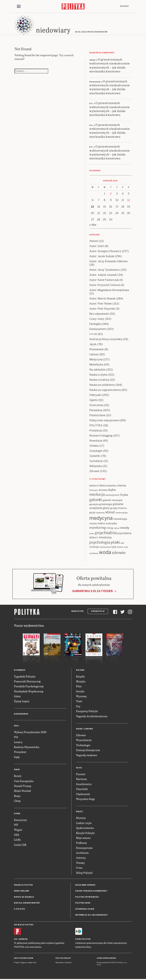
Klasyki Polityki (85, 833)
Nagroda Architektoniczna (92, 716)
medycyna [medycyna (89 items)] (101, 518)
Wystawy (81, 696)
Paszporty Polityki (87, 711)
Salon (17, 696)
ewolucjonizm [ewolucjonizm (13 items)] (112, 495)
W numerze (20, 670)
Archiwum (82, 853)
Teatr (79, 701)
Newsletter (77, 611)
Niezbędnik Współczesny (29, 691)
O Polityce (19, 909)
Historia (81, 818)
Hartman (81, 779)
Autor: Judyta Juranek (103, 275)
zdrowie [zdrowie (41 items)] (119, 553)
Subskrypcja (98, 611)
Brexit (18, 776)
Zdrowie (94, 471)
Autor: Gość (97, 246)
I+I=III (93, 334)
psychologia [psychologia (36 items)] (100, 542)
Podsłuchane (97, 415)
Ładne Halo (32, 963)
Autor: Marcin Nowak (102, 299)
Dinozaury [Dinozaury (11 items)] (94, 490)
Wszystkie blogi (85, 799)
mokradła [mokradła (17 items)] (111, 523)
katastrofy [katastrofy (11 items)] (100, 513)
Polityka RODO (83, 903)
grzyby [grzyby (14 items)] (114, 508)
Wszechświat (84, 740)
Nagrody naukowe (87, 755)
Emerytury (20, 820)
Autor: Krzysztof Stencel (105, 285)
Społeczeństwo (85, 828)
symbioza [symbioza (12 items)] (94, 553)
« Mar (93, 225)
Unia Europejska (24, 781)
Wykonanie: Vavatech (64, 963)
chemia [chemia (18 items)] (121, 486)
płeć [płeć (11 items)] (122, 543)
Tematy (80, 863)
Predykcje (96, 431)
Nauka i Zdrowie (85, 729)
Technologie (83, 745)
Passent (81, 774)
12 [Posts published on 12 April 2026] (128, 200)
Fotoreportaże (84, 848)
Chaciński (82, 789)
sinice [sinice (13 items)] (120, 547)
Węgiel (18, 830)
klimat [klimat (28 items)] (110, 512)
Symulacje (96, 461)
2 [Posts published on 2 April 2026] (111, 194)
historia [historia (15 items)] (122, 508)
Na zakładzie (97, 370)
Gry (78, 706)
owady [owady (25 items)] (125, 528)
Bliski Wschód (22, 791)
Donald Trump (23, 786)
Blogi (79, 768)
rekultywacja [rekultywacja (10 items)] (105, 547)
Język (93, 344)
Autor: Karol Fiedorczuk (104, 280)
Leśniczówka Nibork (106, 958)
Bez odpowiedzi (99, 314)
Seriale (80, 691)
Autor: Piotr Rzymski (102, 309)
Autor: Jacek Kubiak (102, 256)
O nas (79, 868)
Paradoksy (96, 410)
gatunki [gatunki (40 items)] (96, 500)
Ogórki (93, 400)
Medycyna (96, 359)
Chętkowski (83, 794)
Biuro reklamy (22, 891)
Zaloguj (124, 6)
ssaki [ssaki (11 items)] (126, 547)
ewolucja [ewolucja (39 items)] (97, 494)
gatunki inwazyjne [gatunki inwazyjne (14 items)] (113, 500)
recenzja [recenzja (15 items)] (94, 547)
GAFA (17, 840)
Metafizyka (96, 365)
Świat (17, 770)
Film (79, 686)
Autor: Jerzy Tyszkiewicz (105, 270)
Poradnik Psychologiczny (29, 686)
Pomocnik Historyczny (27, 681)
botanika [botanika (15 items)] (111, 486)
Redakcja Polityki (23, 885)
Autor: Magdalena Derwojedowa (109, 290)
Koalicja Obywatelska (27, 747)
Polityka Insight (63, 958)
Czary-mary (97, 319)
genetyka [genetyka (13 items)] (94, 504)
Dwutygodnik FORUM (24, 958)
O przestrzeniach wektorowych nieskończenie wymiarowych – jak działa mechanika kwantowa (110, 65)
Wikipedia (96, 466)
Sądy (17, 757)
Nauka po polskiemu (102, 385)
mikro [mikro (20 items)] (101, 523)
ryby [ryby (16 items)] (114, 547)
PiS (16, 737)
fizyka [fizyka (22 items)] (124, 495)
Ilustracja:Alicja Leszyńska (106, 339)
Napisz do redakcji (24, 897)
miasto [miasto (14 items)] (93, 524)
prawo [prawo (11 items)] (92, 533)
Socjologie (96, 451)
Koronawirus (21, 714)
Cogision (24, 963)
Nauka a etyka (98, 375)
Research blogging (101, 436)
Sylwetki (95, 456)
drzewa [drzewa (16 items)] (103, 490)
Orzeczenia (96, 405)
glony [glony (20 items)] (106, 508)
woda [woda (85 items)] (105, 552)
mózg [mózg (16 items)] (110, 528)
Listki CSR (20, 845)
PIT (16, 825)
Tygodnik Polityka (25, 676)
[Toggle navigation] (19, 6)
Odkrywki (95, 395)
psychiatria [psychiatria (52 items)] (106, 533)
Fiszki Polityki (83, 939)
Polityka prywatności (87, 897)
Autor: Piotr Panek (101, 304)
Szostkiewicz (84, 784)
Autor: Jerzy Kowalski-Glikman (108, 261)
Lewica (18, 742)
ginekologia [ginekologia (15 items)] (106, 504)
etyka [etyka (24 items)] (112, 490)
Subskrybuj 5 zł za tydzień (92, 591)
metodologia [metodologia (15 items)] (120, 519)
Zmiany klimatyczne (88, 750)
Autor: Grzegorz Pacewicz (105, 251)
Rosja (17, 796)
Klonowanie (97, 349)
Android (23, 939)
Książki (80, 676)
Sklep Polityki (84, 873)
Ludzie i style (84, 823)
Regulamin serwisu (85, 885)
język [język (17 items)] (92, 512)
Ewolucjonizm (98, 329)
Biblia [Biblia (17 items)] (103, 486)
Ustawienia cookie (85, 909)
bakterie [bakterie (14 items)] (94, 486)
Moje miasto (83, 838)
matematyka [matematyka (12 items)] (122, 513)
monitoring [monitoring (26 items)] (98, 528)
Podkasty (82, 843)
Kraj (16, 726)
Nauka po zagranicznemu (105, 390)
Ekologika (95, 324)
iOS (16, 939)
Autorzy (81, 858)
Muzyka (81, 681)
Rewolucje (96, 441)
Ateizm (94, 241)
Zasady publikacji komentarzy (91, 891)
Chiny (17, 801)
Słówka (94, 446)
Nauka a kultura (99, 380)
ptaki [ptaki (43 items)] (115, 542)
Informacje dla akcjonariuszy (91, 915)
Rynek (17, 814)
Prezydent (20, 752)
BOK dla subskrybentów (27, 903)
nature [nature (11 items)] (116, 528)
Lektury (94, 354)
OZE (17, 835)
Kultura (80, 670)
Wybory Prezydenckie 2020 (30, 732)
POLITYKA (96, 425)
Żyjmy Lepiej (22, 701)
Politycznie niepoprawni (104, 420)
